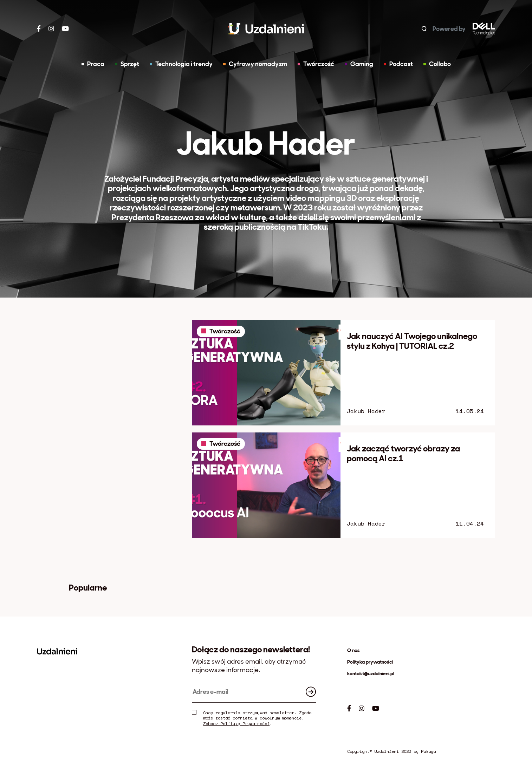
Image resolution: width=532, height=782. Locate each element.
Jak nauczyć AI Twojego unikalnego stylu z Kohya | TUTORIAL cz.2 (412, 341)
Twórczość (316, 64)
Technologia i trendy (181, 64)
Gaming (359, 64)
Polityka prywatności (370, 662)
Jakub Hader (366, 411)
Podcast (398, 64)
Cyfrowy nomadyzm (255, 64)
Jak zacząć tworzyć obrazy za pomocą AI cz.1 (403, 453)
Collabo (437, 64)
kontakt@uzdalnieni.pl (371, 673)
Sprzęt (127, 64)
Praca (93, 64)
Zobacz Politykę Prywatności (236, 724)
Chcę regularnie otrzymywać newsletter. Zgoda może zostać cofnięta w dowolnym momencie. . (252, 718)
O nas (353, 650)
